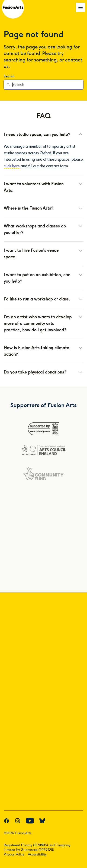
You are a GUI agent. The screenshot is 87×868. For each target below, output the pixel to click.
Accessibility (37, 854)
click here (12, 166)
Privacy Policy (14, 854)
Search (9, 76)
